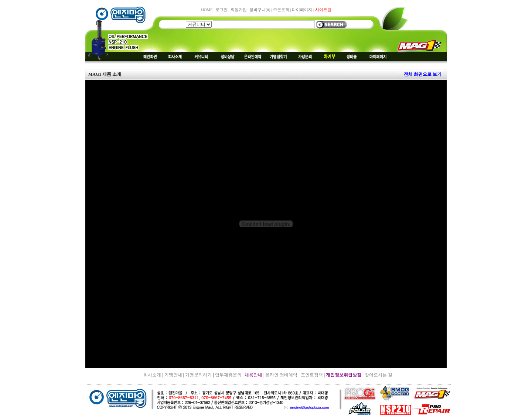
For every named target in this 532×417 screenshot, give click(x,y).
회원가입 (239, 10)
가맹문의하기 (198, 375)
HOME (207, 10)
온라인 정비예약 (281, 375)
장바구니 (260, 10)
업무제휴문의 (228, 375)
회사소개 (152, 375)
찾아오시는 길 (378, 375)
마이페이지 (302, 10)
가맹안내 (173, 375)
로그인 (221, 10)
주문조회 (281, 10)
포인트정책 (312, 375)
